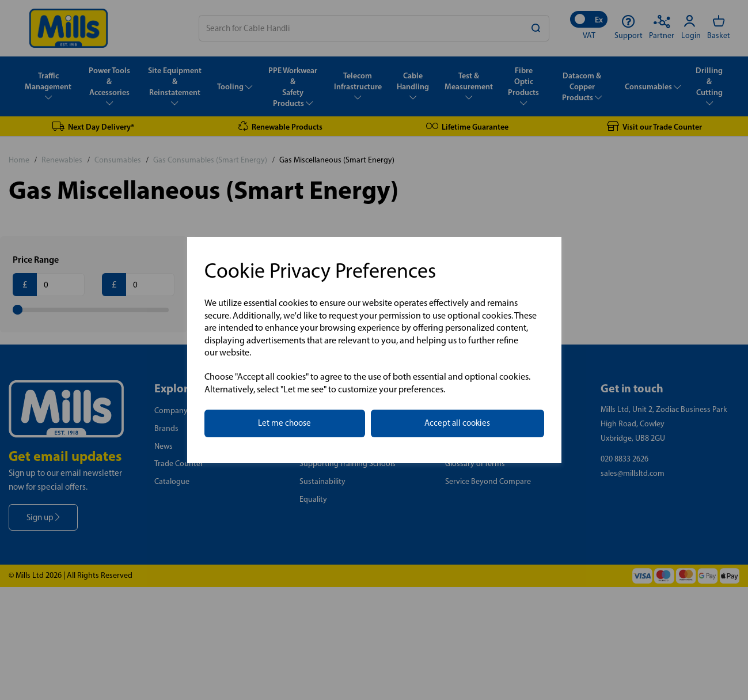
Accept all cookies (457, 423)
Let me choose (284, 423)
